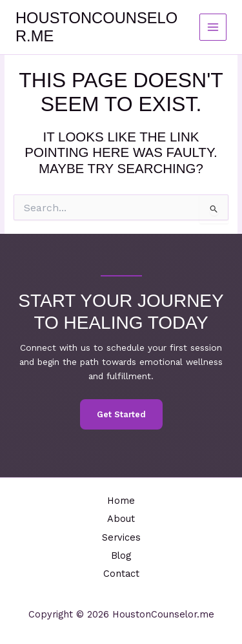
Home (121, 501)
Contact (121, 574)
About (121, 519)
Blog (121, 556)
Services (121, 537)
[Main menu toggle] (213, 27)
